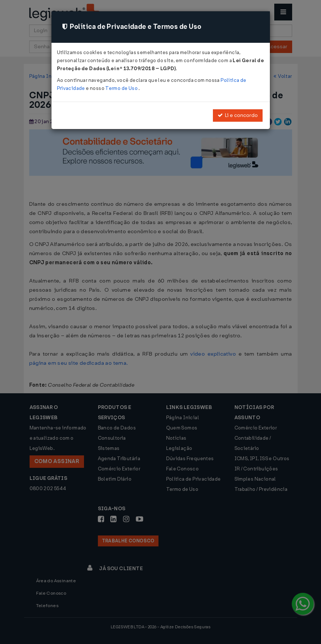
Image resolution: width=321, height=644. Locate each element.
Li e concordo (238, 115)
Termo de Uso (122, 88)
